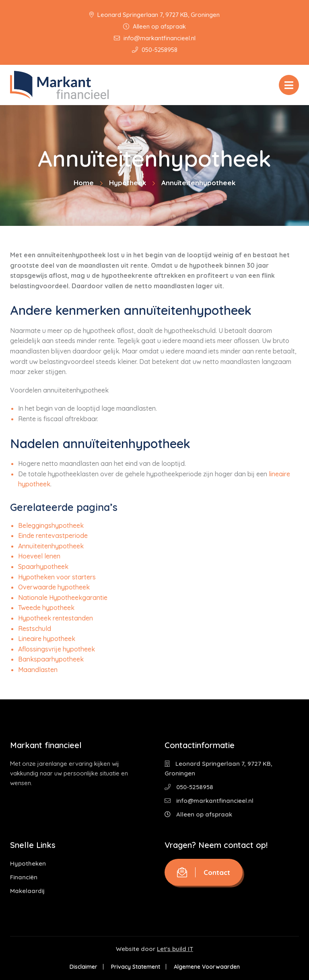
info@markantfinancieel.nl (155, 38)
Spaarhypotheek (43, 566)
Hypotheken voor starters (57, 577)
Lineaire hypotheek (47, 639)
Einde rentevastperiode (53, 535)
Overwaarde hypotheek (54, 587)
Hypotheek (128, 183)
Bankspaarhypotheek (51, 659)
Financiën (24, 877)
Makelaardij (27, 891)
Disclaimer (83, 967)
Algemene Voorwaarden (207, 967)
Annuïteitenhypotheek (51, 546)
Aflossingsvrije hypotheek (57, 649)
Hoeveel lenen (39, 556)
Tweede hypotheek (46, 608)
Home (84, 183)
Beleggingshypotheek (51, 525)
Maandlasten (38, 670)
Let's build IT (175, 949)
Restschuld (35, 629)
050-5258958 (155, 50)
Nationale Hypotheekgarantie (63, 598)
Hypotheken (28, 863)
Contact (204, 872)
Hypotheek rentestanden (56, 618)
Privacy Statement (136, 967)
